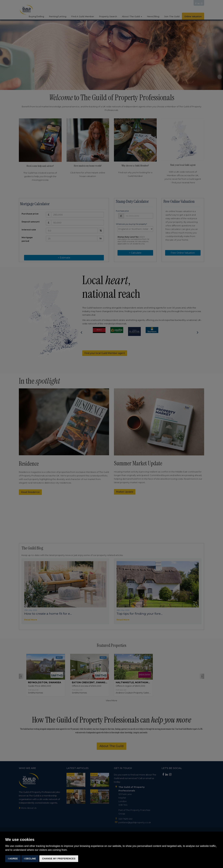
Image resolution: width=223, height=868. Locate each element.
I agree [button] (13, 859)
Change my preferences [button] (59, 859)
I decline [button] (30, 859)
